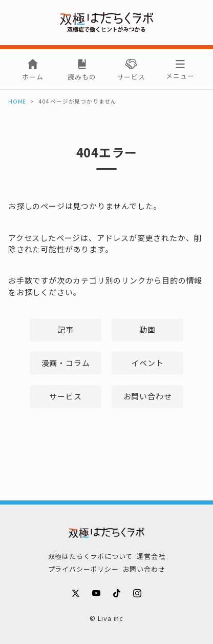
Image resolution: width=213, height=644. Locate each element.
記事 (66, 329)
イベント (147, 363)
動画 (147, 329)
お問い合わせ (148, 396)
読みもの (82, 77)
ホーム (33, 77)
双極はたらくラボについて (91, 556)
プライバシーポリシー (83, 569)
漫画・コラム (66, 363)
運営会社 (151, 556)
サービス (131, 77)
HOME (17, 101)
